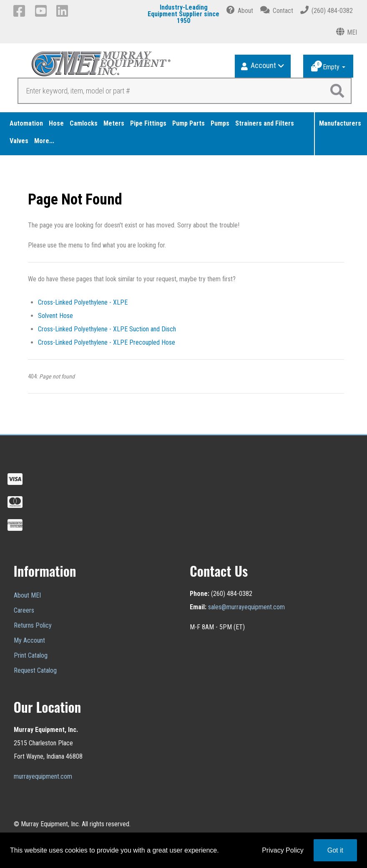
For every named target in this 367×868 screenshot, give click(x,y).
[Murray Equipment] (99, 67)
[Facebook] (21, 11)
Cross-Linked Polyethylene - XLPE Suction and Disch (107, 329)
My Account (29, 640)
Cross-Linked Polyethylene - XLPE (83, 302)
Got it (335, 850)
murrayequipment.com (43, 776)
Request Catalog (35, 670)
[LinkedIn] (64, 11)
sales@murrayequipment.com (246, 607)
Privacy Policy (283, 850)
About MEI (27, 595)
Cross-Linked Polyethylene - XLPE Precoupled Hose (107, 342)
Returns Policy (33, 625)
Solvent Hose (55, 316)
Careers (24, 610)
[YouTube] (42, 11)
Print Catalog (31, 655)
